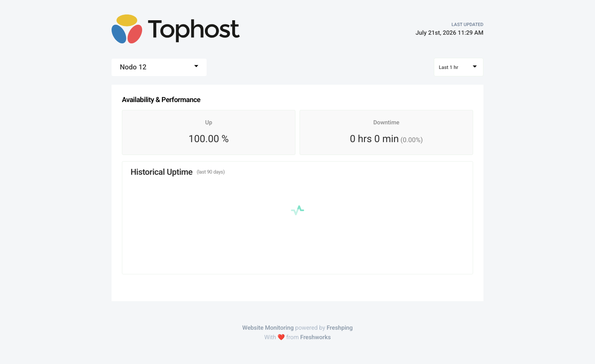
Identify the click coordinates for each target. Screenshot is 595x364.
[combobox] (159, 67)
